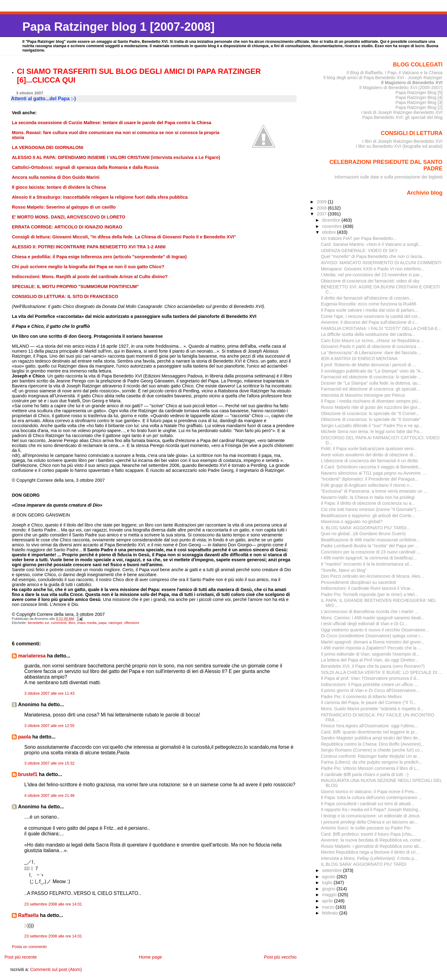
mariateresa (32, 656)
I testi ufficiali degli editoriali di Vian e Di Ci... (364, 624)
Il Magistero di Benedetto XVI (412, 83)
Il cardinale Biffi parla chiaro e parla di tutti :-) (365, 775)
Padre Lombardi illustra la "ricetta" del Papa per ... (370, 546)
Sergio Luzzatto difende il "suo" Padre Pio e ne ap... (372, 426)
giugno (329, 889)
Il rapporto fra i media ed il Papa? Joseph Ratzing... (371, 810)
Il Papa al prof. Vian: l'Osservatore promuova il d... (370, 678)
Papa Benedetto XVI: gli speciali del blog (402, 117)
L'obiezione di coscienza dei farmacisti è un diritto (370, 461)
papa (102, 623)
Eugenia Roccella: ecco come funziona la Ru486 (369, 304)
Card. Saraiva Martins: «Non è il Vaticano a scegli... (371, 244)
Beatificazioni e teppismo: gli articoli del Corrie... (368, 516)
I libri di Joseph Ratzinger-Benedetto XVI (402, 141)
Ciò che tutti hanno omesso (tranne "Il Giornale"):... (371, 509)
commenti (59, 623)
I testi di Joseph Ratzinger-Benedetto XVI (402, 112)
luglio (328, 883)
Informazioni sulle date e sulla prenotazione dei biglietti (389, 177)
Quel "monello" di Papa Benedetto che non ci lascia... (373, 256)
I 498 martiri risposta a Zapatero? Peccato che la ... (371, 648)
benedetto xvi (38, 623)
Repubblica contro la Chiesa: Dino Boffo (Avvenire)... (373, 744)
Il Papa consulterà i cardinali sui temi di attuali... (368, 804)
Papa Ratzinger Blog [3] (419, 102)
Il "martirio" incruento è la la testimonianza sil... (367, 564)
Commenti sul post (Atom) (56, 969)
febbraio (331, 913)
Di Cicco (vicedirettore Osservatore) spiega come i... (372, 636)
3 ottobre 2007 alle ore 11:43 (49, 693)
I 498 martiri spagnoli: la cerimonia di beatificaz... (369, 558)
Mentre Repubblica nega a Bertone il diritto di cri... (370, 852)
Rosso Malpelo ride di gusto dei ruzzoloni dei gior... (371, 407)
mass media (87, 623)
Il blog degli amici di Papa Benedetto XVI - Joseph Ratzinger (383, 78)
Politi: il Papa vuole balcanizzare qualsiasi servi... (369, 449)
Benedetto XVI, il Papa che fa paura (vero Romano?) (373, 666)
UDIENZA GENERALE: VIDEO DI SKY (359, 251)
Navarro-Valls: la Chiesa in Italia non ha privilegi (368, 497)
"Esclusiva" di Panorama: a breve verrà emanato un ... (374, 491)
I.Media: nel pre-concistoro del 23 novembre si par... (372, 275)
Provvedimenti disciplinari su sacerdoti (359, 582)
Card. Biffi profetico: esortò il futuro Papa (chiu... (368, 834)
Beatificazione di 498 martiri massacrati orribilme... (370, 540)
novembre (332, 226)
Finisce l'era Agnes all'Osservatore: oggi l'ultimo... (370, 726)
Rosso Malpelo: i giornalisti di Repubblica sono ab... (372, 846)
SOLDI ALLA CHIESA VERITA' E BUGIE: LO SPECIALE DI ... (382, 672)
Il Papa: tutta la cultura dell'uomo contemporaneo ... (372, 797)
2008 (322, 208)
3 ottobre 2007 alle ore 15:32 (49, 763)
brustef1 (28, 774)
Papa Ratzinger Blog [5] (419, 93)
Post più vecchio (280, 957)
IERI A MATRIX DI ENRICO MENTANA (359, 359)
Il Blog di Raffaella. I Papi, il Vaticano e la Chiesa (394, 73)
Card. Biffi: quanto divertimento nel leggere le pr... (370, 732)
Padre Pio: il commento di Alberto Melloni (361, 697)
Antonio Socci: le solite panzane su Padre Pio (366, 828)
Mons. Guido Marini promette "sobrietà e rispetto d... (372, 709)
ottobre (330, 232)
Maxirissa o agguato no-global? (352, 522)
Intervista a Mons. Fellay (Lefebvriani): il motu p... (369, 858)
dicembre (332, 220)
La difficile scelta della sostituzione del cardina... (368, 334)
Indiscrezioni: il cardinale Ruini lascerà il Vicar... (368, 588)
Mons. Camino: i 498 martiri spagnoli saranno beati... (373, 618)
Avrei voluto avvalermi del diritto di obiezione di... (369, 455)
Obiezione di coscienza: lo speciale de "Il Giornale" (371, 419)
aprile (328, 901)
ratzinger (115, 623)
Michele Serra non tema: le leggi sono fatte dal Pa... (372, 431)
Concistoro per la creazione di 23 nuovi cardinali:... (371, 552)
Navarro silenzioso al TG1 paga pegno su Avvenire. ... (374, 473)
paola (24, 737)
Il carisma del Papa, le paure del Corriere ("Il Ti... (369, 702)
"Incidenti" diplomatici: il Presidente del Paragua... (370, 479)
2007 (322, 214)
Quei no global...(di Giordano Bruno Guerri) (363, 534)
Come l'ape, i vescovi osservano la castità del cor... (371, 316)
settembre (332, 870)
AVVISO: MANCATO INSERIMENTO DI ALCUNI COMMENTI (381, 263)
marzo (329, 907)
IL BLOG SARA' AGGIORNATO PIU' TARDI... (366, 528)
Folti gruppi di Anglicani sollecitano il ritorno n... (367, 485)
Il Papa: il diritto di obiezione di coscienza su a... (368, 503)
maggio (330, 895)
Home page (150, 957)
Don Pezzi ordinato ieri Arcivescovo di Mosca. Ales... (372, 576)
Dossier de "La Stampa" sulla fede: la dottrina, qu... (371, 383)
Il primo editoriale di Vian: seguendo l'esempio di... (370, 654)
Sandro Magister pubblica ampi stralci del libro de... (371, 738)
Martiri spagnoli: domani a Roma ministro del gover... (373, 642)
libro (72, 623)
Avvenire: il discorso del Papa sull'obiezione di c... (370, 322)
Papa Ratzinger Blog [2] (419, 107)
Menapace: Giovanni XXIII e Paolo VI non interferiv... (373, 269)
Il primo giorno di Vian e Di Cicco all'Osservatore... (370, 690)
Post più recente (20, 957)
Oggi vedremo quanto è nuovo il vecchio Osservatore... (375, 630)
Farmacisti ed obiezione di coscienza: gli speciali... (370, 389)
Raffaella (28, 915)
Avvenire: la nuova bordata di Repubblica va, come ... (373, 840)
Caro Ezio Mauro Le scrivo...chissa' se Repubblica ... (373, 341)
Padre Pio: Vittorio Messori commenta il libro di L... (371, 768)
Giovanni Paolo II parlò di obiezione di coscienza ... (371, 346)
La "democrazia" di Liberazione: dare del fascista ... (371, 353)
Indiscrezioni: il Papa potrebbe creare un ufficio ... (370, 684)
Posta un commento (29, 947)
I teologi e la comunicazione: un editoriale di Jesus (370, 816)
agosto (329, 877)
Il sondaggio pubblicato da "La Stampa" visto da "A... (373, 371)
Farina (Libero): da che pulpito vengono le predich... (372, 762)
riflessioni (132, 623)
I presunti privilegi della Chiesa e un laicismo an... (370, 822)
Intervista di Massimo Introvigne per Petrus (363, 395)
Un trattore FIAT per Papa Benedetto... (359, 238)
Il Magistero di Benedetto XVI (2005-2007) (401, 88)
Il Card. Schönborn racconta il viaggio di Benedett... (371, 467)
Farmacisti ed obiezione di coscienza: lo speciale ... (371, 377)
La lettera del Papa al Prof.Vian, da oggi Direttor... (370, 660)
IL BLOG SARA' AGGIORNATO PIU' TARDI (364, 864)
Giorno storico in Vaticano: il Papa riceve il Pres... (369, 792)
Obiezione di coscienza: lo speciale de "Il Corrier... (370, 413)
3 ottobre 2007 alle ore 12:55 (49, 726)
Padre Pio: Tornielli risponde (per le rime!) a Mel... (370, 594)
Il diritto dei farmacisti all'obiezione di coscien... (367, 298)
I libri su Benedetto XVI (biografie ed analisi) (399, 146)
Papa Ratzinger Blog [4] (419, 97)
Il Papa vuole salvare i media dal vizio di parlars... (370, 310)
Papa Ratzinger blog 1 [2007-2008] (118, 27)
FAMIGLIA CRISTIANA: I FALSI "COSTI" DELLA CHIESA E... (381, 328)
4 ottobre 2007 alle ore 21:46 (49, 796)
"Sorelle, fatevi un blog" (344, 570)
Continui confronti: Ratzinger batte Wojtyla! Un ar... (371, 756)
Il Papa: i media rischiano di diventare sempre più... (371, 401)
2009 (322, 202)
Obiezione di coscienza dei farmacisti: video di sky (370, 281)
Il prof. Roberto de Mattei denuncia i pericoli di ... (368, 365)
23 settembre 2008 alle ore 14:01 (53, 904)
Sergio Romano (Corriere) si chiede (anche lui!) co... (372, 750)
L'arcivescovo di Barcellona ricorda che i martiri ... (370, 612)
